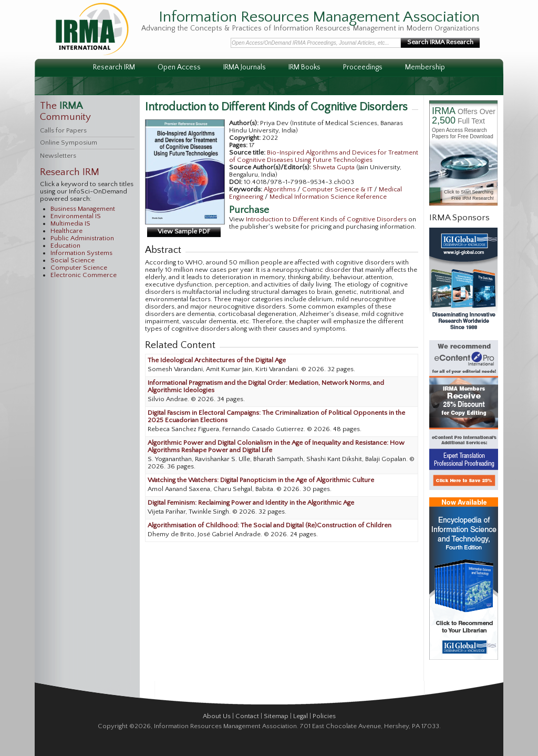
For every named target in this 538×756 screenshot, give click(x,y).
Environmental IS (76, 216)
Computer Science (79, 268)
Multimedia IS (70, 223)
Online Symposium (69, 142)
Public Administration (82, 238)
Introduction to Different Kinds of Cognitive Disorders (326, 219)
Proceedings (363, 67)
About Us (217, 716)
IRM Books (304, 67)
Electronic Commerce (84, 275)
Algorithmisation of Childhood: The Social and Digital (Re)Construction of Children (270, 525)
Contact (247, 716)
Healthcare (66, 231)
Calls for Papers (63, 130)
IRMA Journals (245, 67)
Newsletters (58, 156)
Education (65, 246)
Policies (324, 716)
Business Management (83, 209)
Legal (301, 716)
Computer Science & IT (338, 189)
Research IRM (114, 67)
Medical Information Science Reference (328, 197)
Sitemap (276, 716)
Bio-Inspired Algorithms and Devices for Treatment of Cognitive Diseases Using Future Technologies (324, 156)
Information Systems (81, 253)
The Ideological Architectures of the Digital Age (217, 360)
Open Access (179, 67)
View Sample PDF (184, 231)
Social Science (73, 260)
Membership (425, 67)
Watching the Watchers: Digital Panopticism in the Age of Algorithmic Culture (261, 480)
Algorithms (281, 189)
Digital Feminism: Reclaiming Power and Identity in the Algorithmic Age (251, 503)
